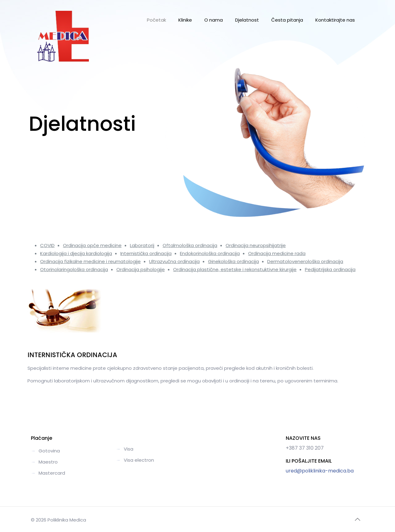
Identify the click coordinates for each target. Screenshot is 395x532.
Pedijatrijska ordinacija (330, 269)
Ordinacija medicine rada (277, 253)
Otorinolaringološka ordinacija (74, 269)
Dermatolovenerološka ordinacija (305, 261)
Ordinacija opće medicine (92, 245)
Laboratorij (142, 245)
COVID (47, 245)
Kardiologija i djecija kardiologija (76, 253)
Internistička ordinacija (146, 253)
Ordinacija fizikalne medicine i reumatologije (90, 261)
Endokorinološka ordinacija (210, 253)
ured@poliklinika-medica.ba (320, 471)
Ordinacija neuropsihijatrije (256, 245)
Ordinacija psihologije (141, 269)
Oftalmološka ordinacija (190, 245)
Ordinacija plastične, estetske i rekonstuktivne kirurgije (235, 269)
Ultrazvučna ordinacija (174, 261)
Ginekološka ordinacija (233, 261)
